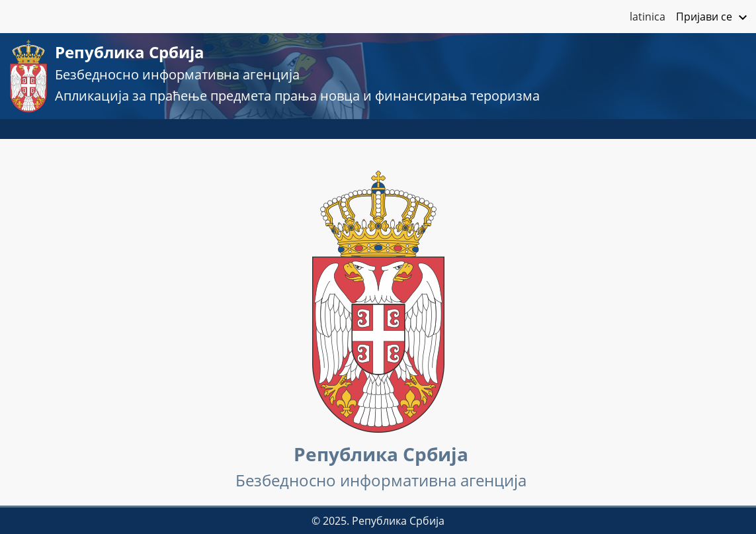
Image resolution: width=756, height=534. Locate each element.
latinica (648, 17)
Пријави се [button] (713, 18)
